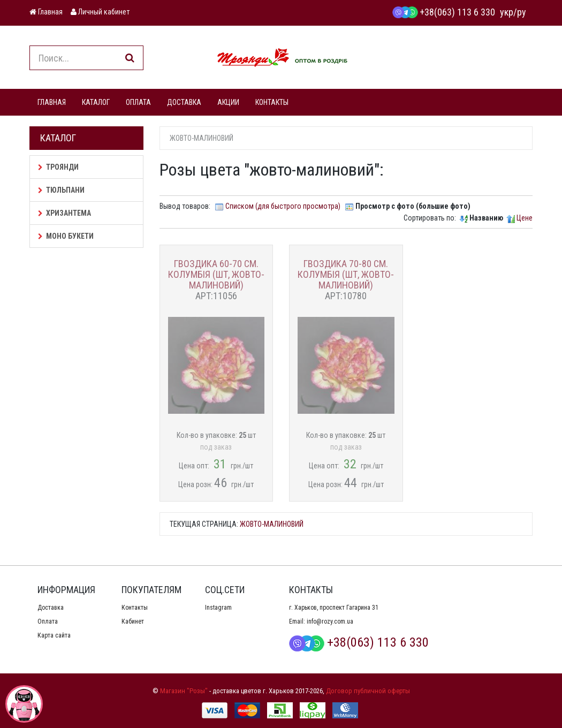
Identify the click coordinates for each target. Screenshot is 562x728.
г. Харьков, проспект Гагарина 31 (334, 608)
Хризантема (64, 213)
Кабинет (133, 621)
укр (507, 12)
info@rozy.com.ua (330, 621)
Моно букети (66, 236)
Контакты (135, 608)
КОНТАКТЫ (272, 102)
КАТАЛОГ (96, 102)
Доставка (51, 608)
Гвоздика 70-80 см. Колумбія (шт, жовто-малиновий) (346, 274)
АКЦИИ (228, 102)
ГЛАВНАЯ (52, 102)
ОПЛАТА (138, 102)
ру (522, 12)
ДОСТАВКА (184, 102)
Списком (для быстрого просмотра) (283, 206)
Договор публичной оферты (368, 691)
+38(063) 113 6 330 (444, 12)
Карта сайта (54, 635)
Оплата (48, 621)
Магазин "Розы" (184, 691)
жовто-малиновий (272, 524)
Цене (525, 218)
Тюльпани (61, 190)
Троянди (58, 167)
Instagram (218, 608)
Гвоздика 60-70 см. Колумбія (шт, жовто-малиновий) (216, 274)
